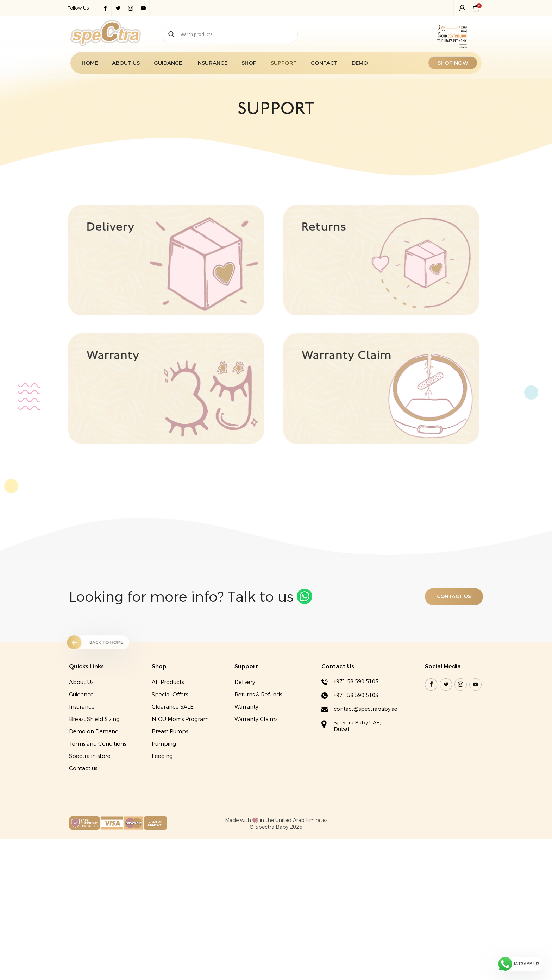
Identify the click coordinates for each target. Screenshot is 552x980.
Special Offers (167, 753)
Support (281, 65)
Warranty (246, 765)
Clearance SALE (170, 765)
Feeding (160, 815)
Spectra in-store (86, 815)
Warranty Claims (255, 778)
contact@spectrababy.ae (368, 768)
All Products (165, 741)
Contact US (457, 655)
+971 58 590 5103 (357, 740)
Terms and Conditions (93, 802)
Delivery (244, 741)
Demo (358, 65)
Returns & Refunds (258, 753)
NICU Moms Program (178, 778)
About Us (121, 65)
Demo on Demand (90, 790)
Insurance (208, 65)
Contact (321, 65)
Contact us (79, 827)
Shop (245, 65)
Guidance (164, 65)
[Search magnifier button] (166, 35)
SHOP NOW (459, 65)
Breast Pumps (167, 790)
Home (84, 65)
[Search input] (235, 35)
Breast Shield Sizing (90, 778)
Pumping (161, 802)
